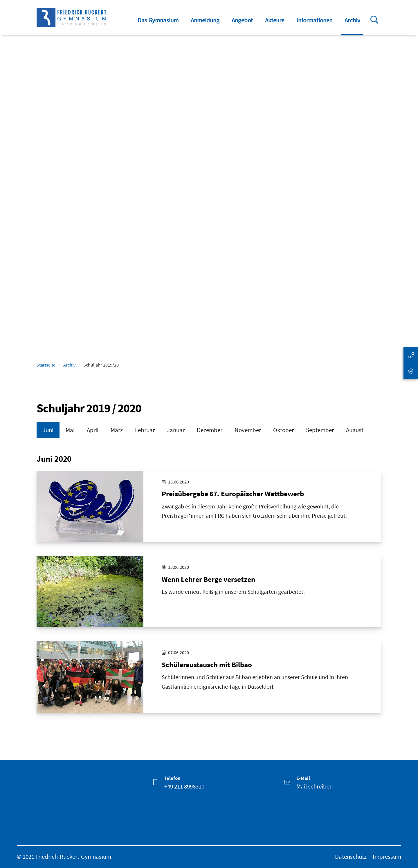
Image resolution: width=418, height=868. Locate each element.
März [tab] (117, 430)
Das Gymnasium (158, 20)
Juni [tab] (48, 430)
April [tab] (93, 430)
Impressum (387, 857)
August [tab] (355, 430)
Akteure (275, 20)
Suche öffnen (375, 24)
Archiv (352, 20)
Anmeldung (205, 20)
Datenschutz (351, 857)
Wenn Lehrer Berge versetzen (208, 580)
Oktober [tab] (283, 430)
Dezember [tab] (210, 430)
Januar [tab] (176, 430)
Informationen (314, 20)
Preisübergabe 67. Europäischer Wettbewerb (233, 494)
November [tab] (248, 430)
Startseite (46, 365)
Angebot (242, 20)
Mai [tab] (70, 430)
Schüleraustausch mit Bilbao (207, 665)
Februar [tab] (145, 430)
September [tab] (320, 430)
